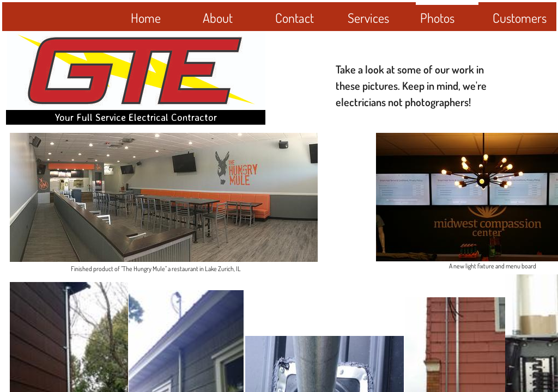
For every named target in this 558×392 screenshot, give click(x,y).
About (218, 18)
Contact (295, 18)
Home (146, 18)
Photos (437, 18)
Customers (520, 18)
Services (368, 18)
